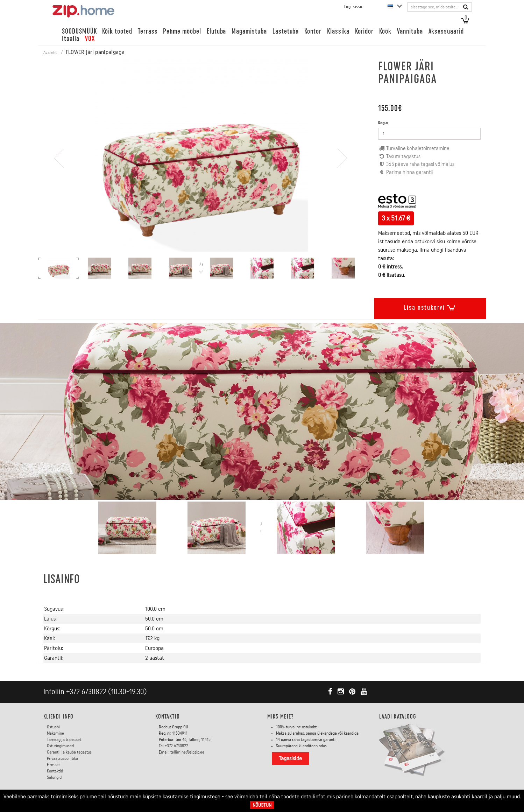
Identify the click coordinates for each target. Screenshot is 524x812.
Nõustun (262, 805)
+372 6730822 (86, 692)
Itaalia (71, 39)
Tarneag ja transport (64, 740)
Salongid (54, 777)
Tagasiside (290, 758)
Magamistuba (249, 31)
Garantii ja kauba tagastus (69, 752)
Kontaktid (55, 771)
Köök (385, 31)
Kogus (383, 123)
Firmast (53, 765)
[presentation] (59, 178)
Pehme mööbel (182, 31)
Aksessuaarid (446, 31)
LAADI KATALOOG (398, 716)
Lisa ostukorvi (430, 306)
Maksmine (55, 733)
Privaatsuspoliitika (62, 758)
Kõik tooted (117, 31)
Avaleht (50, 52)
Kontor (313, 31)
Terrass (148, 31)
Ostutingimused (60, 746)
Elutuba (217, 31)
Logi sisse (353, 7)
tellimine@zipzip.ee (187, 752)
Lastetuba (286, 31)
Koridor (364, 31)
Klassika (338, 31)
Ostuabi (53, 727)
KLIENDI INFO (58, 716)
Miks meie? (281, 716)
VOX (90, 39)
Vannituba (410, 31)
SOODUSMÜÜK (79, 31)
